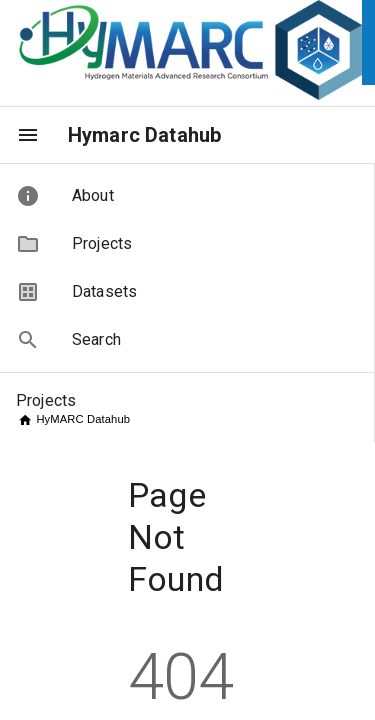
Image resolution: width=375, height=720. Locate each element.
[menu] (28, 135)
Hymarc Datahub (144, 135)
